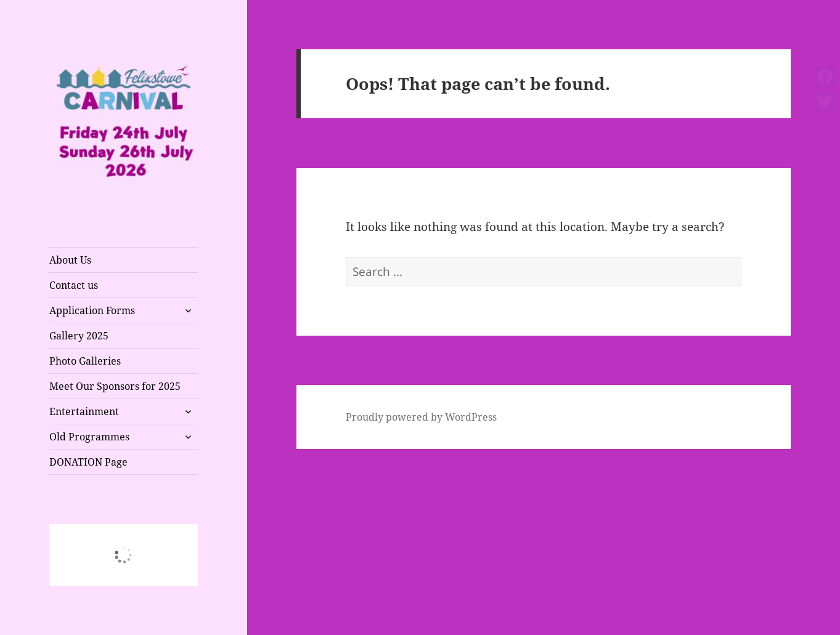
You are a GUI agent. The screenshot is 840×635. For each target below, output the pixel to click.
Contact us (74, 285)
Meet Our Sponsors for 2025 (115, 386)
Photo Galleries (85, 361)
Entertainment (84, 411)
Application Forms (92, 310)
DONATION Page (88, 462)
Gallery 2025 (79, 336)
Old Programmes (89, 437)
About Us (70, 260)
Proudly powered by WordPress (421, 417)
